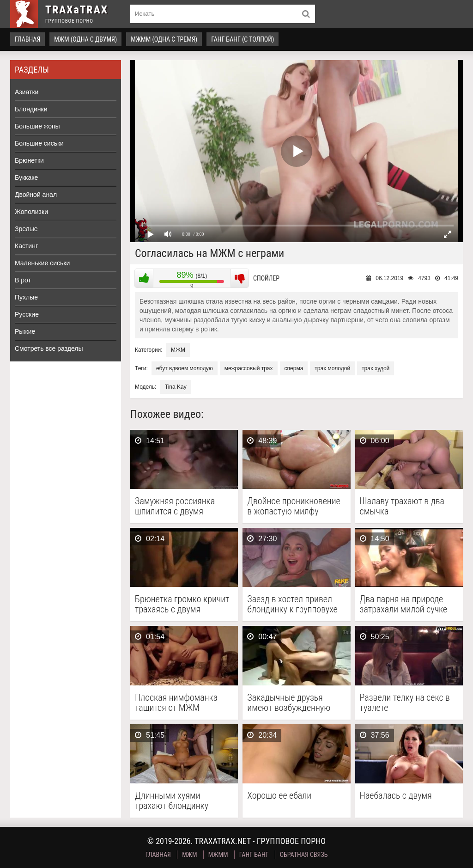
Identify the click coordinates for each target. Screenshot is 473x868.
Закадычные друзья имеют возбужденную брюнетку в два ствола (290, 703)
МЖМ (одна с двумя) (85, 39)
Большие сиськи (39, 143)
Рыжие (25, 331)
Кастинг (26, 246)
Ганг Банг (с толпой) (243, 39)
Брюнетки (29, 160)
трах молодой (332, 368)
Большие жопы (37, 126)
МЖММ (218, 855)
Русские (27, 314)
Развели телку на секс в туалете (405, 703)
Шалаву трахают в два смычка (402, 506)
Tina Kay (176, 387)
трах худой (376, 368)
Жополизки (31, 212)
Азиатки (27, 92)
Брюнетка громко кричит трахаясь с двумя (182, 604)
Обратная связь (304, 855)
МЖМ (178, 350)
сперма (294, 368)
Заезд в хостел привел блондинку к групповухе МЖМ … (292, 604)
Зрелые (26, 229)
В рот (23, 280)
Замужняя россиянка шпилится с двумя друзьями (175, 506)
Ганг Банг (254, 855)
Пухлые (26, 297)
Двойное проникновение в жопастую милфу (294, 506)
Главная (27, 39)
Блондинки (31, 109)
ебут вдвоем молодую (185, 368)
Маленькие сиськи (42, 263)
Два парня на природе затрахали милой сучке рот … (404, 604)
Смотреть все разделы (49, 348)
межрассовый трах (249, 368)
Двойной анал (36, 195)
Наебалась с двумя (396, 796)
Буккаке (26, 177)
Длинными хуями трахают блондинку (172, 801)
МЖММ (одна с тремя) (164, 39)
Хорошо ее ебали (279, 796)
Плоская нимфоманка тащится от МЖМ (176, 703)
